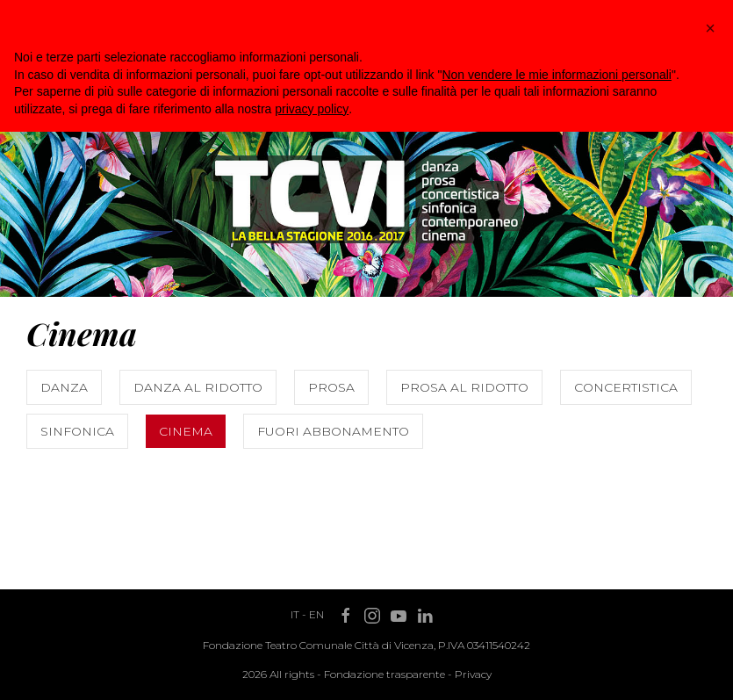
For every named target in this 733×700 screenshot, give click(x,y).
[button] (710, 28)
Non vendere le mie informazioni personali (556, 75)
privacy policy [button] (312, 109)
